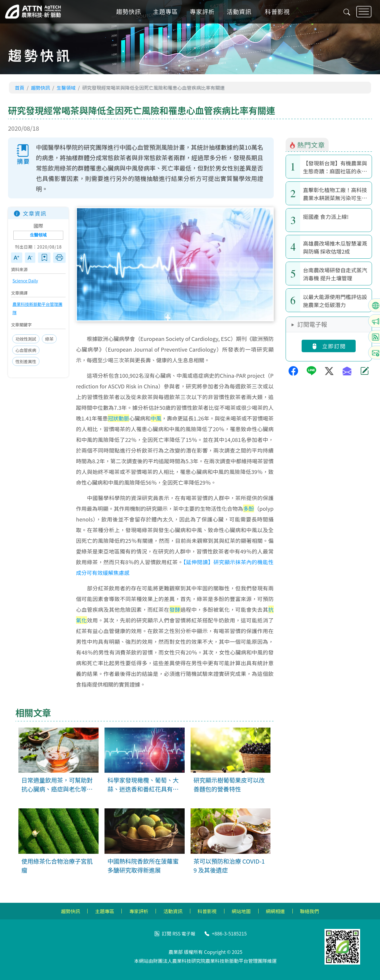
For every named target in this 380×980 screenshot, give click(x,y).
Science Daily (25, 281)
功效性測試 (26, 339)
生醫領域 (66, 88)
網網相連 (275, 911)
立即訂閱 (329, 346)
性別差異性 (26, 362)
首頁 (20, 88)
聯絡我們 (310, 911)
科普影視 (280, 13)
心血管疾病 (26, 350)
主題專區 (168, 13)
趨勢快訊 (131, 13)
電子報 (189, 933)
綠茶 (49, 339)
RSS (176, 933)
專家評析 (205, 13)
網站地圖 (241, 911)
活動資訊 (242, 13)
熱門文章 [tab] (307, 145)
